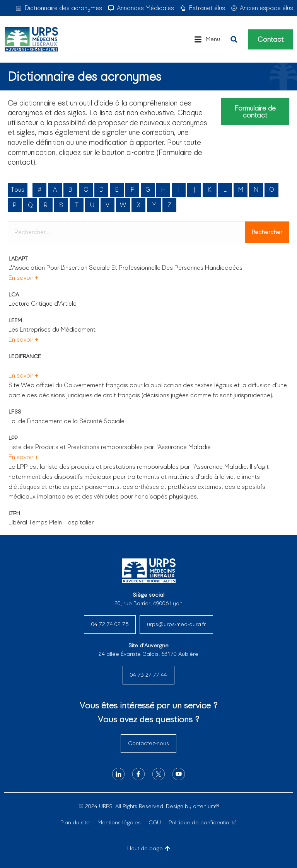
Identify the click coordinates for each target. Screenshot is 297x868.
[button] (207, 39)
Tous (18, 190)
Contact (271, 39)
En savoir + (23, 278)
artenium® (206, 806)
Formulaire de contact (255, 112)
